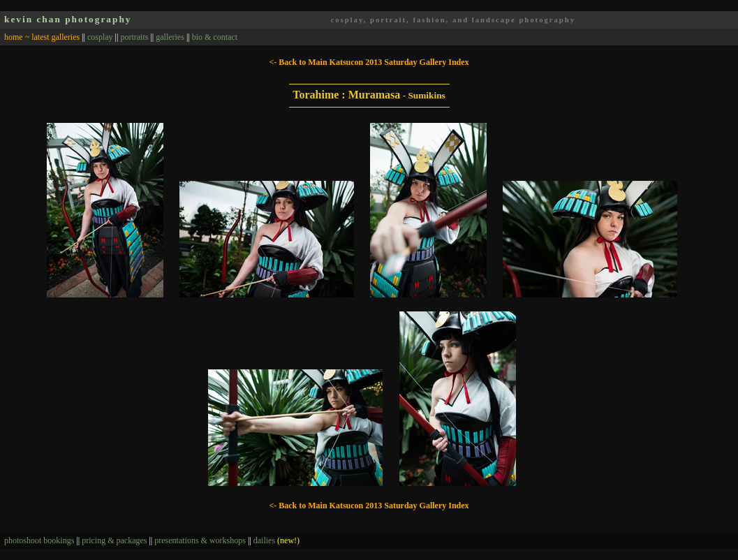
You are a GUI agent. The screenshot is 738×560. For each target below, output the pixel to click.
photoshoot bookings (39, 540)
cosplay (100, 37)
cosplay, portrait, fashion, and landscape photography (453, 20)
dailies (276, 540)
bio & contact (215, 37)
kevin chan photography (68, 19)
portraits (134, 37)
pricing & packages (114, 540)
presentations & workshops (200, 540)
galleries (170, 37)
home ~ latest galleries (42, 37)
